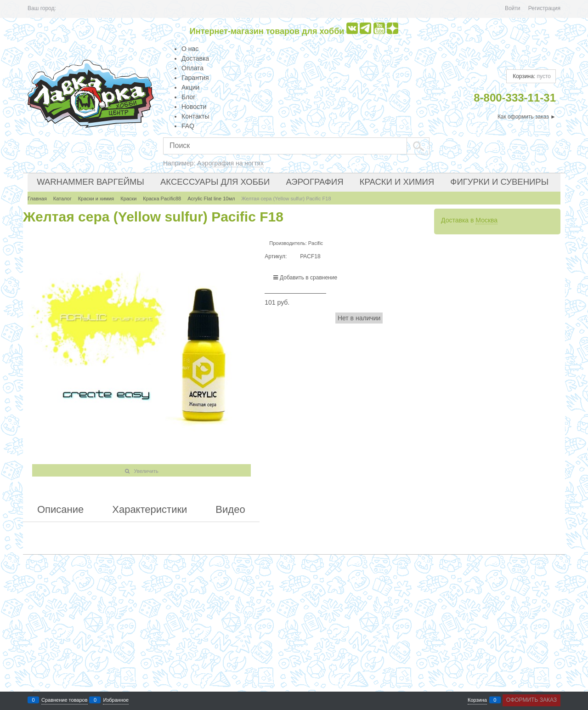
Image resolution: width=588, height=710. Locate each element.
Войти (513, 8)
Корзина (477, 700)
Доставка (195, 58)
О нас (190, 49)
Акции (190, 87)
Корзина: (531, 76)
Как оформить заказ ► (527, 117)
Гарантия (195, 78)
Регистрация (544, 8)
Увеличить (146, 471)
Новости (194, 107)
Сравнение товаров (65, 700)
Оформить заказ (531, 700)
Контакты (195, 116)
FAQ (188, 126)
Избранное (116, 700)
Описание (60, 510)
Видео (230, 510)
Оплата (192, 68)
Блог (188, 97)
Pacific (316, 243)
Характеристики (150, 510)
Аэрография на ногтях (230, 163)
